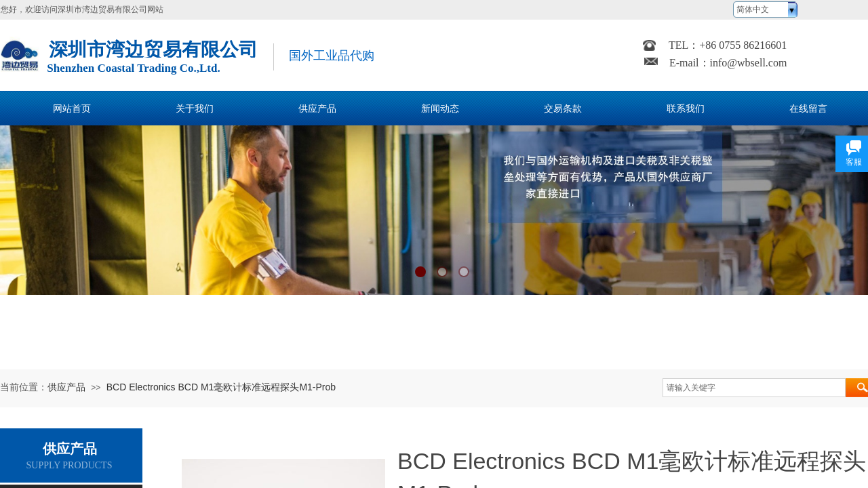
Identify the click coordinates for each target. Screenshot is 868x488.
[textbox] (754, 388)
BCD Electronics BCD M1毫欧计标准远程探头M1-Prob (221, 387)
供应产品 (66, 387)
